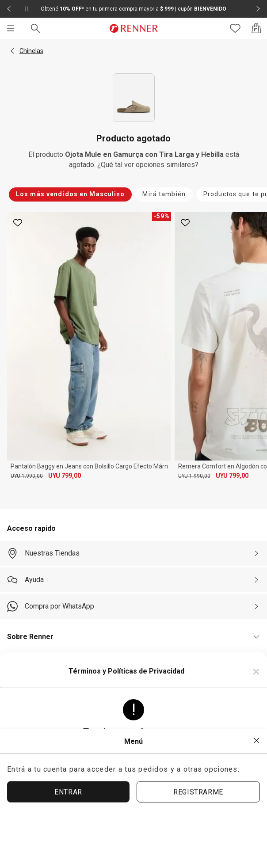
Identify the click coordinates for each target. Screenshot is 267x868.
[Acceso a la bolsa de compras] (256, 28)
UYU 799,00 (65, 476)
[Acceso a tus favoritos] (235, 28)
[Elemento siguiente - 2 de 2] (258, 9)
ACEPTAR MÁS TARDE (134, 835)
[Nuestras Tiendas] (133, 553)
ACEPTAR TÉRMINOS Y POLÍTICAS (133, 805)
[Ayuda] (133, 580)
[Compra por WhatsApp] (133, 606)
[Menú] (11, 28)
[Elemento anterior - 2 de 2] (9, 9)
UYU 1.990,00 (27, 476)
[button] (12, 51)
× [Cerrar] (256, 671)
